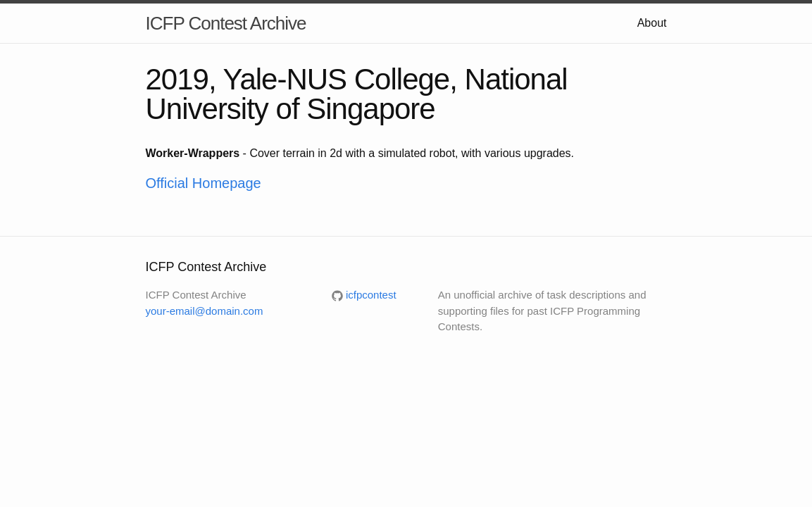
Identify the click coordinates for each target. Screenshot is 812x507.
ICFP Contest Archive (226, 23)
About (652, 23)
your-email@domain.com (205, 311)
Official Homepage (204, 183)
